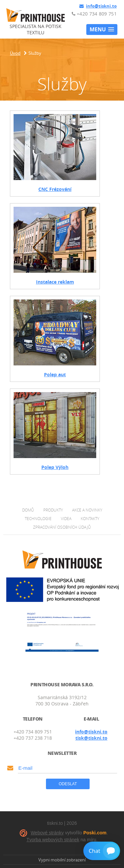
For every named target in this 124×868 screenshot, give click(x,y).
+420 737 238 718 (33, 738)
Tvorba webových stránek (53, 840)
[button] (102, 30)
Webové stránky (47, 833)
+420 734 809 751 (94, 14)
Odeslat (68, 784)
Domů (28, 510)
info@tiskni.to (98, 6)
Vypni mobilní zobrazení (62, 860)
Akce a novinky (87, 510)
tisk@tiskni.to (91, 738)
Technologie (38, 518)
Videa (66, 518)
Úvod (15, 53)
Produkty (53, 510)
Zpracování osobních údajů (62, 527)
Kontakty (90, 518)
